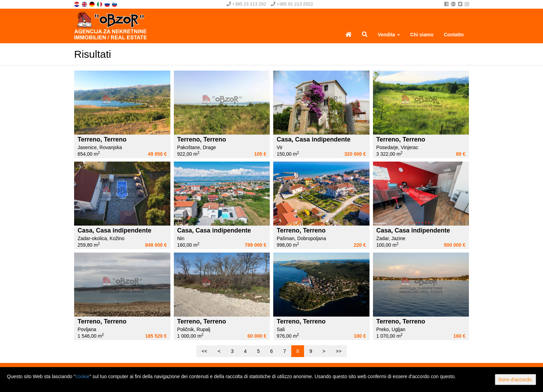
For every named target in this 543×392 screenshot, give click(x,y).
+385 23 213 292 (246, 4)
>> (338, 351)
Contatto (454, 35)
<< (204, 351)
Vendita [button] (389, 35)
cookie (82, 376)
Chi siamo (422, 35)
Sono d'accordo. (515, 380)
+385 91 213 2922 (292, 4)
